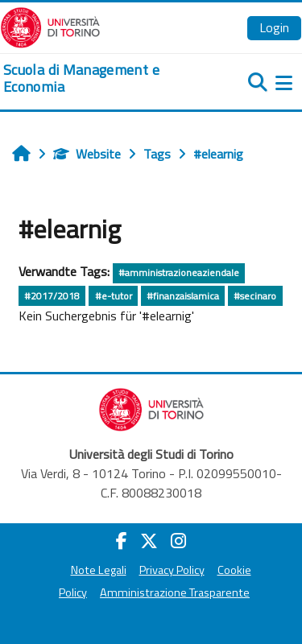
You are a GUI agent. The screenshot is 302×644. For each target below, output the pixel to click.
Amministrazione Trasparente (175, 592)
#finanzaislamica (183, 296)
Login (274, 27)
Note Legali (99, 570)
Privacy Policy (172, 570)
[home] (101, 78)
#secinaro (255, 296)
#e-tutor (114, 296)
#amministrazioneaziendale (179, 272)
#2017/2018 (52, 296)
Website (87, 154)
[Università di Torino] (50, 26)
